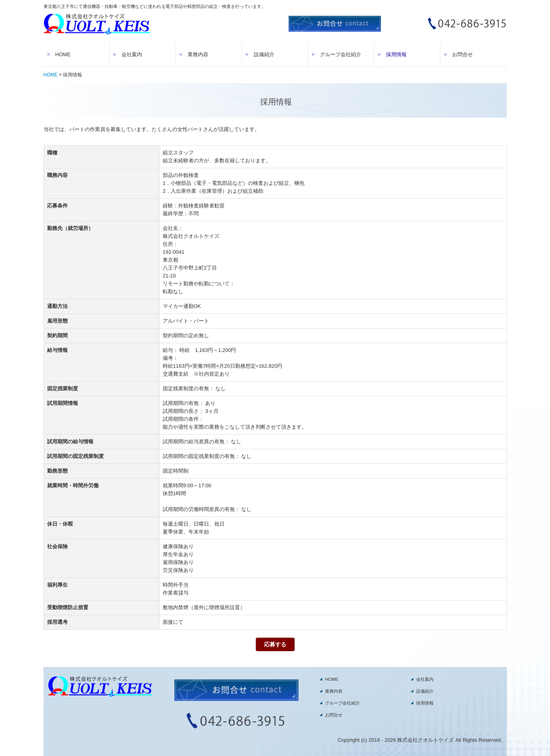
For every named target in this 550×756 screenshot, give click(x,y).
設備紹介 (264, 54)
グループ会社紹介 (341, 54)
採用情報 (396, 54)
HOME (63, 54)
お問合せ (462, 54)
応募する (275, 644)
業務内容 (198, 54)
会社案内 (132, 54)
